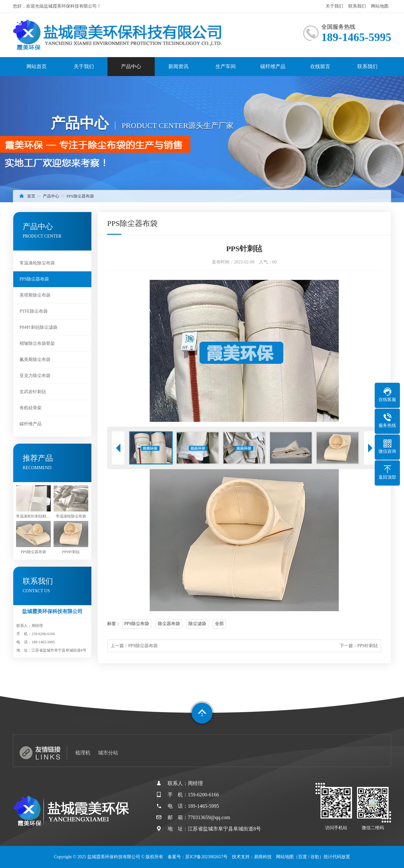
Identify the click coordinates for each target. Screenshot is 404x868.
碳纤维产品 (273, 66)
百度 (303, 857)
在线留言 (320, 66)
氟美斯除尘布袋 (35, 360)
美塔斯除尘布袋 (35, 295)
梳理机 (83, 753)
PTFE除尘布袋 (34, 311)
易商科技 (263, 857)
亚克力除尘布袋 (35, 376)
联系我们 (357, 6)
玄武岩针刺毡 (33, 392)
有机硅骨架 (31, 408)
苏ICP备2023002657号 (206, 857)
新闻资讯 (178, 66)
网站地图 (380, 6)
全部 (219, 624)
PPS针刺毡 (368, 646)
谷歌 (315, 857)
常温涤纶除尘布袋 (37, 263)
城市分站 (108, 753)
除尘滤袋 (197, 624)
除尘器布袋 (169, 624)
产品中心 (131, 66)
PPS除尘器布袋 (80, 196)
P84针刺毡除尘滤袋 (38, 327)
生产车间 (226, 66)
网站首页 (37, 66)
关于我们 (334, 6)
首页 (31, 196)
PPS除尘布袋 (137, 624)
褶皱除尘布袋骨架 (37, 343)
